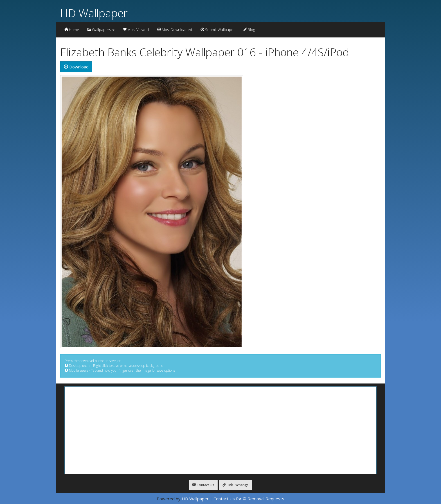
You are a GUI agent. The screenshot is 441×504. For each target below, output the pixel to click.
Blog (249, 30)
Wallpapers (101, 30)
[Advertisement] (220, 430)
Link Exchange (236, 485)
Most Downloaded (175, 30)
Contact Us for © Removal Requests (249, 499)
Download (76, 67)
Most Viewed (136, 30)
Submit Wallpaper (218, 30)
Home (72, 30)
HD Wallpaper (94, 13)
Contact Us (203, 485)
